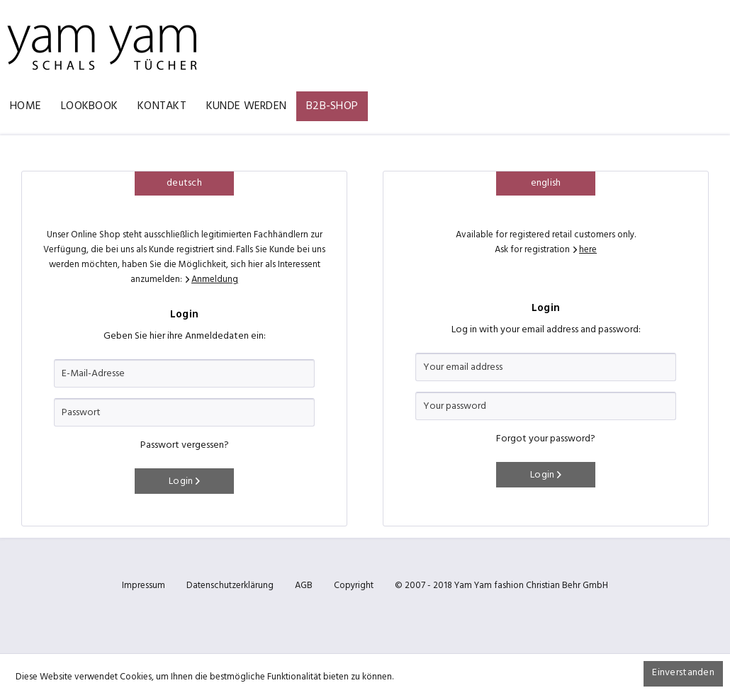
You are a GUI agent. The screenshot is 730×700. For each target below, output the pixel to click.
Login (184, 481)
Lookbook (89, 106)
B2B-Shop (332, 106)
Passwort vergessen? (185, 445)
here (588, 250)
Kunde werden (246, 106)
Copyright (354, 586)
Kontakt (162, 106)
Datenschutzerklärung (230, 586)
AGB (304, 586)
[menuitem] (26, 106)
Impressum (144, 586)
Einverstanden (683, 673)
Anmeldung (215, 280)
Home (26, 106)
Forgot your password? (546, 439)
